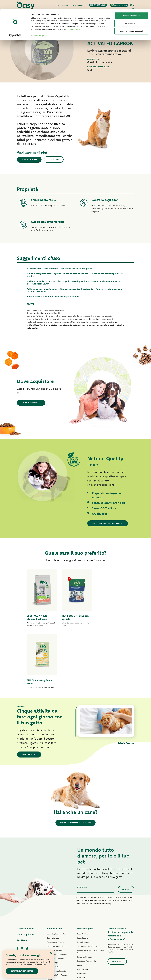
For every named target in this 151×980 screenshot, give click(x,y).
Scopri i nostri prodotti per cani (75, 761)
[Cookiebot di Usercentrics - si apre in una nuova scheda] (15, 26)
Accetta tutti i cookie (131, 6)
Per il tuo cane (55, 867)
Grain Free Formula (54, 889)
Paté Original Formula (55, 897)
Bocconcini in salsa (85, 895)
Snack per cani (53, 934)
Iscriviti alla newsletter (22, 971)
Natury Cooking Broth (85, 924)
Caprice (80, 903)
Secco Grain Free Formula (57, 893)
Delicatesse (82, 912)
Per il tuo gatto (85, 867)
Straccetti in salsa (54, 922)
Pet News (22, 879)
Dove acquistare (29, 159)
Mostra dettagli (37, 26)
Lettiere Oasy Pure (84, 940)
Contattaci (54, 159)
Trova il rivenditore (31, 403)
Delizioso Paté (53, 917)
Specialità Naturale (54, 930)
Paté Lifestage (52, 901)
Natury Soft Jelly (53, 926)
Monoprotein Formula (56, 880)
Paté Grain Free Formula (56, 909)
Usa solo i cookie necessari (131, 22)
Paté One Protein (54, 905)
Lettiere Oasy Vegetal (85, 945)
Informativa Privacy (102, 842)
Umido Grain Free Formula (57, 913)
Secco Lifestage (53, 876)
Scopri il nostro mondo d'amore (108, 523)
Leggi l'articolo (29, 693)
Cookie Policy (74, 20)
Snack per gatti (83, 936)
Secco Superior (83, 876)
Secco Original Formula (56, 872)
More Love (81, 932)
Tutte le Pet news (126, 681)
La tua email (82, 825)
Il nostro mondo (26, 867)
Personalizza (131, 14)
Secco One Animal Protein (57, 884)
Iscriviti (126, 828)
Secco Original (83, 872)
